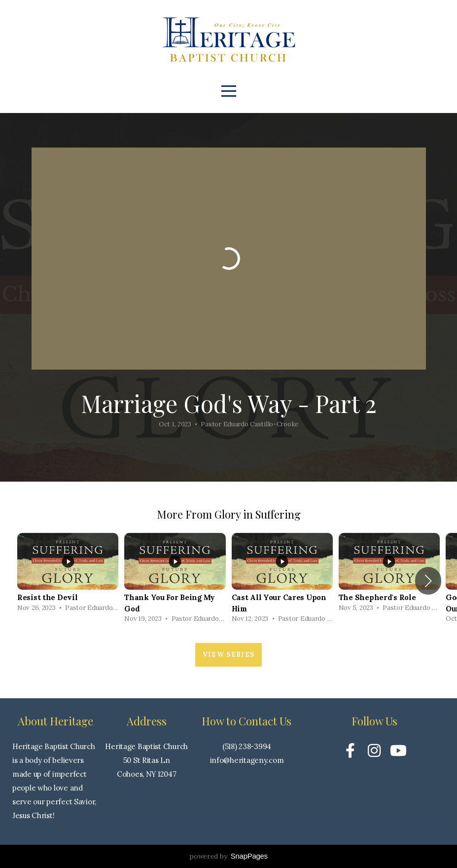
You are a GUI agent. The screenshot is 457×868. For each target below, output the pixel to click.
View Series (228, 655)
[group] (68, 575)
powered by (228, 856)
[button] (428, 581)
